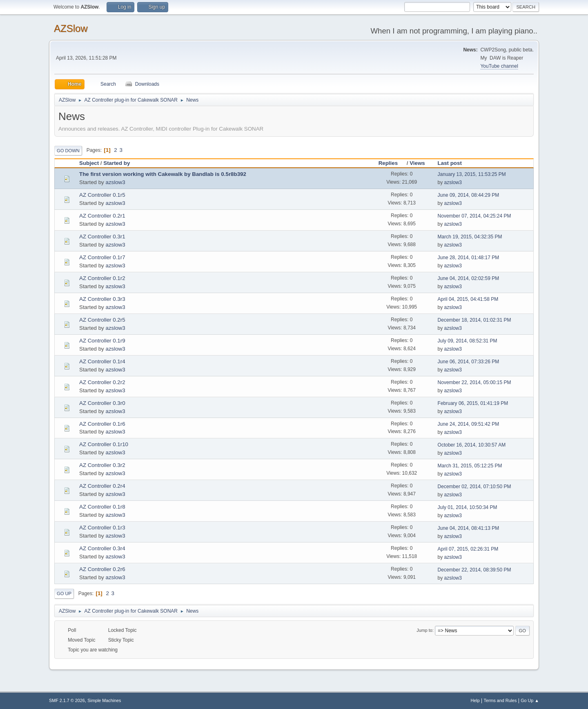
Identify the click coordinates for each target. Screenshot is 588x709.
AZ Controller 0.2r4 (102, 486)
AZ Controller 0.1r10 (104, 444)
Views (417, 163)
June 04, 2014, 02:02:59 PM (469, 278)
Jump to (424, 630)
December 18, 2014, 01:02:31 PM (474, 320)
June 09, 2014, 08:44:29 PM (469, 195)
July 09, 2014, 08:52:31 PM (468, 341)
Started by (117, 163)
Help (475, 700)
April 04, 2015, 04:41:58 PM (468, 299)
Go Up (64, 593)
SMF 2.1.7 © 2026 (67, 700)
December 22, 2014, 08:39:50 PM (474, 570)
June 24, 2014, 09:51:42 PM (469, 424)
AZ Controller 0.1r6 (102, 424)
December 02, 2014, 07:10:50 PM (474, 487)
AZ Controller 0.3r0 (102, 403)
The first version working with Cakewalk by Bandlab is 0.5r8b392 (163, 174)
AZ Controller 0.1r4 (102, 361)
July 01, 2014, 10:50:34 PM (468, 507)
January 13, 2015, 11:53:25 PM (472, 174)
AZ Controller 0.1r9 (102, 341)
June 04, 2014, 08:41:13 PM (469, 528)
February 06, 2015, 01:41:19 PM (473, 403)
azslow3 (115, 182)
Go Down (68, 151)
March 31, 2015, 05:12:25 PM (470, 466)
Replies (392, 163)
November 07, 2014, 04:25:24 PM (474, 216)
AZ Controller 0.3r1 (102, 237)
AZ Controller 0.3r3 (102, 299)
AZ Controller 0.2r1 (102, 216)
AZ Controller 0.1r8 (102, 507)
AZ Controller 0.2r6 (102, 569)
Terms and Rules (500, 700)
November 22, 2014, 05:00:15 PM (474, 382)
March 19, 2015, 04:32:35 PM (470, 237)
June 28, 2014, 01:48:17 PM (469, 258)
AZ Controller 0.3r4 (102, 548)
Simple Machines (104, 700)
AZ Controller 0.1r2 (102, 278)
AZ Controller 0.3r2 (102, 465)
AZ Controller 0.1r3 (102, 528)
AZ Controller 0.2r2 (102, 382)
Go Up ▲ (530, 700)
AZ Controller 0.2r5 (102, 320)
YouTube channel (499, 66)
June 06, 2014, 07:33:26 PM (469, 362)
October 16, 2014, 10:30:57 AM (472, 445)
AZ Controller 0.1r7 (102, 257)
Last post (450, 163)
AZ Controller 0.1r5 (102, 195)
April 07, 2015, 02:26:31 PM (468, 549)
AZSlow (71, 28)
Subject (89, 163)
